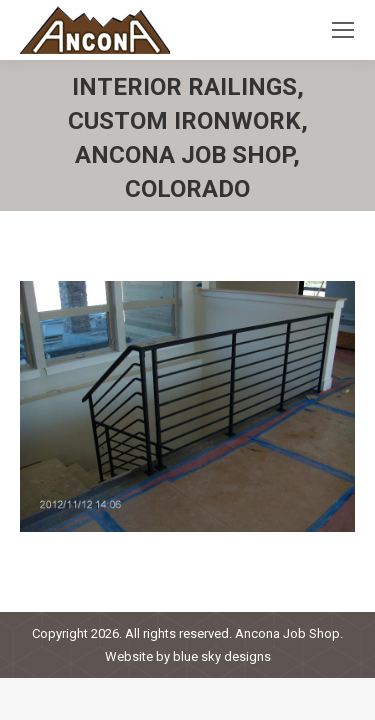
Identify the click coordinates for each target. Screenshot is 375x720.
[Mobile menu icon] (343, 30)
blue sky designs (222, 656)
